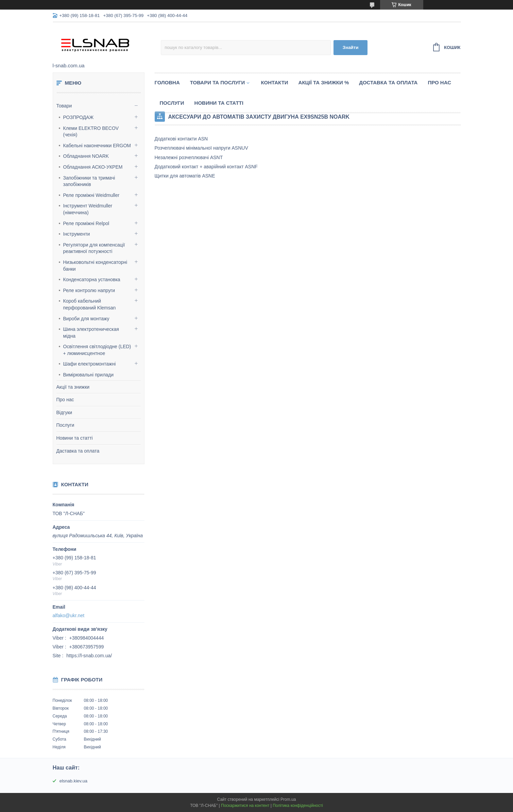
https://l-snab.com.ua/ (89, 656)
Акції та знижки (73, 387)
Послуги (65, 425)
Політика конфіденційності (298, 806)
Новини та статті (75, 438)
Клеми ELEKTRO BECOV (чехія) (91, 132)
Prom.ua (288, 799)
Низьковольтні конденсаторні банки (95, 266)
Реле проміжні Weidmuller (91, 195)
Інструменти (77, 234)
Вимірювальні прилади (89, 375)
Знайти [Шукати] (351, 47)
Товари (64, 106)
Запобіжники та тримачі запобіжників (89, 181)
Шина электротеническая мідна (91, 333)
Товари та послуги (218, 82)
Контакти (274, 82)
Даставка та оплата (78, 451)
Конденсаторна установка (92, 280)
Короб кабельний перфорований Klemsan (90, 304)
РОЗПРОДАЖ (79, 117)
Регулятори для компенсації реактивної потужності (94, 248)
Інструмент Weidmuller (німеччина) (88, 209)
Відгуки (64, 412)
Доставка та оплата (388, 82)
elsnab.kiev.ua (73, 781)
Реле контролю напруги (89, 290)
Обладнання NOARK (86, 156)
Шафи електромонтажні (90, 364)
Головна (167, 82)
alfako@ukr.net (69, 615)
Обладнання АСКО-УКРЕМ (93, 167)
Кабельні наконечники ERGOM (97, 146)
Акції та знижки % (324, 82)
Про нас (65, 400)
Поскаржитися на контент (245, 806)
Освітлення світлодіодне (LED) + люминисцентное (97, 350)
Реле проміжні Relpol (86, 223)
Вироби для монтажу (86, 319)
